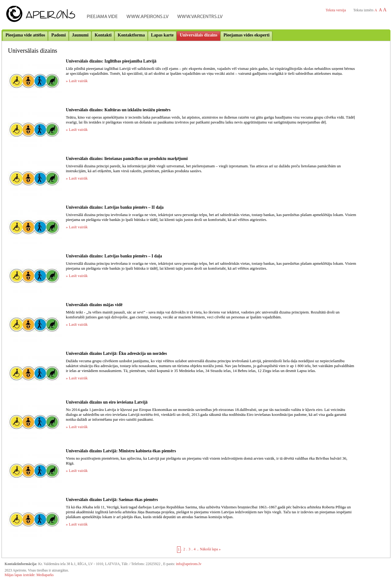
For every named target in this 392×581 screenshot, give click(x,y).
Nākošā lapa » (210, 549)
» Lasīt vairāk (77, 81)
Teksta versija (336, 10)
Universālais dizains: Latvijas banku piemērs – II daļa (115, 207)
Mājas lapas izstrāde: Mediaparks (29, 575)
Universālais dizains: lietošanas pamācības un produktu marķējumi (127, 159)
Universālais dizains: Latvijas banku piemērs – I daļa (114, 256)
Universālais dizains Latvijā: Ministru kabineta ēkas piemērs (121, 451)
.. (198, 549)
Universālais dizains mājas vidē (94, 305)
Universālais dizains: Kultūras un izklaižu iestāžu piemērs (118, 110)
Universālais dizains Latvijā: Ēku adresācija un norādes (116, 353)
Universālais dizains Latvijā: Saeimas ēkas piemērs (112, 500)
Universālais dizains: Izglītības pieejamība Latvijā (111, 61)
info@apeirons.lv (188, 564)
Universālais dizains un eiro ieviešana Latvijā (107, 402)
